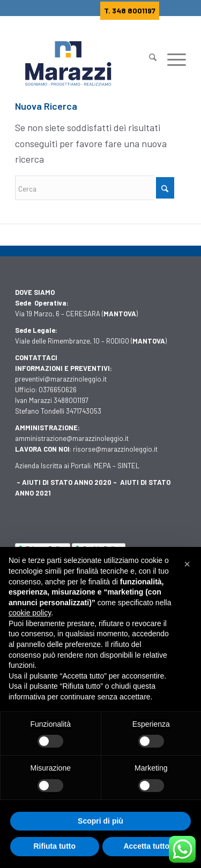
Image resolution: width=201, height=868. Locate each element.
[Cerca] (147, 62)
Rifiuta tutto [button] (54, 846)
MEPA (102, 466)
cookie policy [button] (30, 613)
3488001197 (71, 400)
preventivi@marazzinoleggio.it (61, 379)
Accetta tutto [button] (146, 846)
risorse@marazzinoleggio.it (115, 449)
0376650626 (58, 390)
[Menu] (171, 62)
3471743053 (84, 411)
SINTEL (128, 466)
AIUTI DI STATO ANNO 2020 (67, 482)
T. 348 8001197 (130, 10)
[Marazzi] (83, 64)
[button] (187, 564)
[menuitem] (147, 54)
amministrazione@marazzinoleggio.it (72, 438)
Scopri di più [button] (100, 821)
